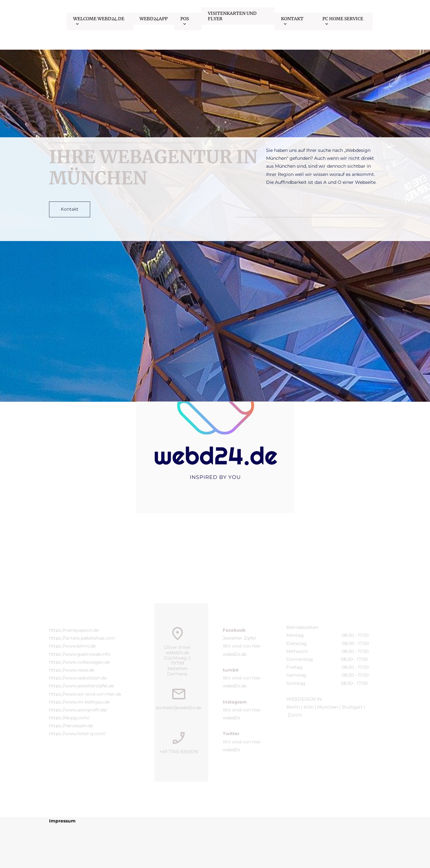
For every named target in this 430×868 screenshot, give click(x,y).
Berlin (293, 707)
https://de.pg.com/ (69, 718)
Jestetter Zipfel (239, 638)
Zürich (295, 715)
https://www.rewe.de (72, 670)
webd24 (231, 718)
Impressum (62, 821)
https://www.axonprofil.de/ (78, 710)
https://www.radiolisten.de (78, 678)
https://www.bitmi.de (72, 646)
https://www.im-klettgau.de (79, 702)
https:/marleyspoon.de (74, 630)
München (328, 707)
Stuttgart (353, 707)
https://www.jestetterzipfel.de (81, 686)
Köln (308, 707)
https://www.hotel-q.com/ (77, 734)
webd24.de (235, 654)
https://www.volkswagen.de (79, 662)
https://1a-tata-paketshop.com (82, 638)
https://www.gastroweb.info (80, 654)
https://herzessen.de (71, 726)
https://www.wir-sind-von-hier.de (85, 694)
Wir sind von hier (242, 646)
